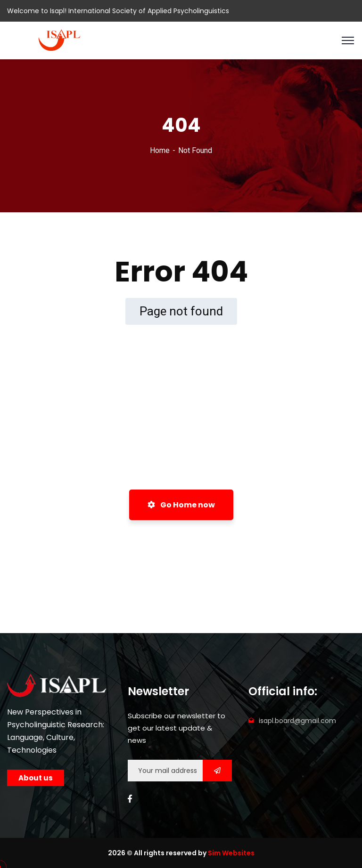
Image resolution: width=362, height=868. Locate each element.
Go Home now (181, 505)
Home (160, 150)
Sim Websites (231, 853)
